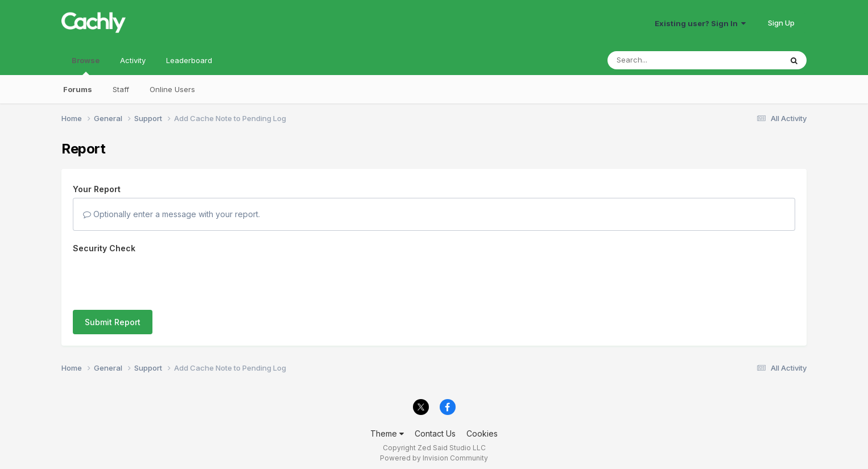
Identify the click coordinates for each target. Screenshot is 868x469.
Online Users (172, 89)
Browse (86, 65)
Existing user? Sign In (700, 23)
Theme (387, 428)
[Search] (664, 60)
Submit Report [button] (113, 278)
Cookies (482, 428)
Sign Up (781, 23)
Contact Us (435, 428)
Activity (133, 60)
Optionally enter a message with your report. (171, 214)
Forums (78, 89)
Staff (121, 89)
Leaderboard (189, 60)
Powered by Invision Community (434, 452)
